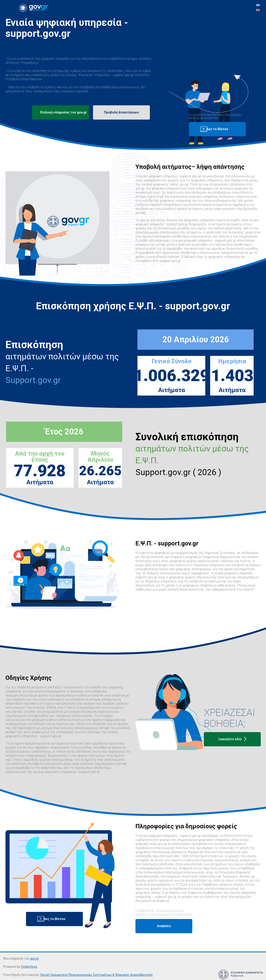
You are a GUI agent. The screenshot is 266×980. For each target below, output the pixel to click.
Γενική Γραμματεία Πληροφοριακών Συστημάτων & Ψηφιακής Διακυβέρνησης (97, 975)
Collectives (29, 967)
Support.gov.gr (33, 380)
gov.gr (34, 959)
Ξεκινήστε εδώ (232, 739)
